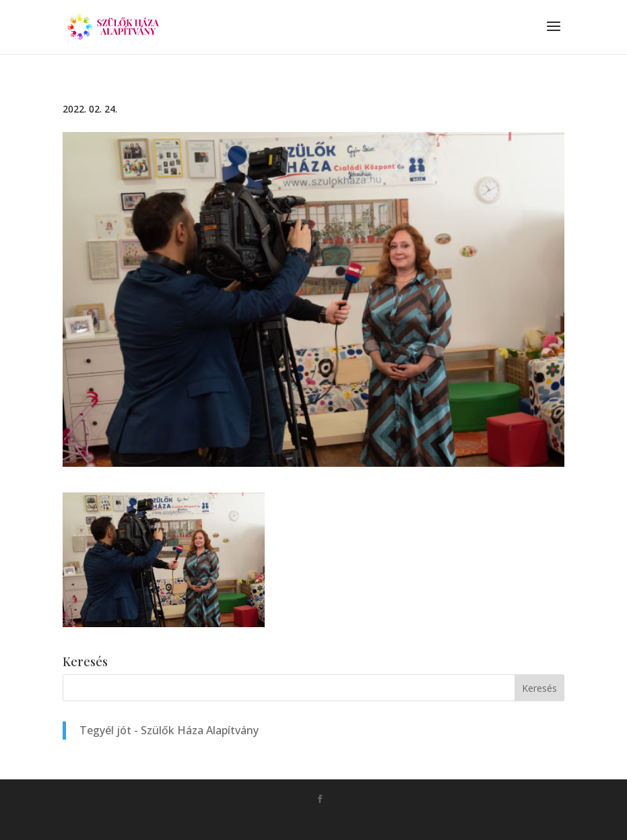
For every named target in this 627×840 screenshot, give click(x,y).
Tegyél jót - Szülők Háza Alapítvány (169, 730)
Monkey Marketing (332, 820)
